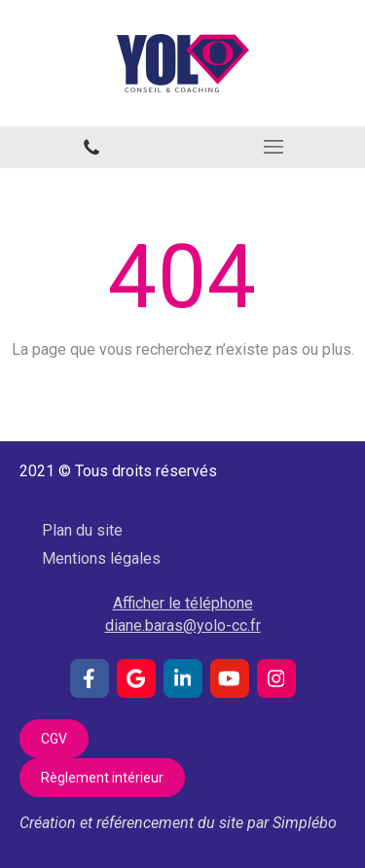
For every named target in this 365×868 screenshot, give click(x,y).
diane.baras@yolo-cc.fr (183, 625)
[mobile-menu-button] (274, 147)
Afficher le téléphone (183, 603)
